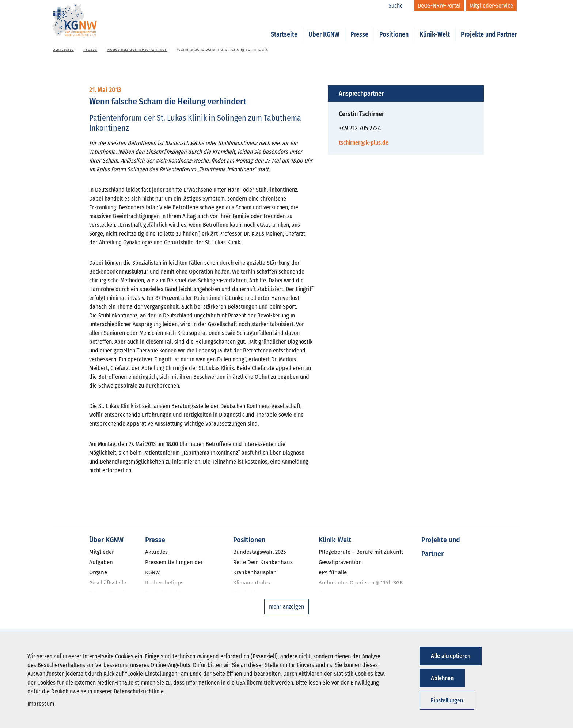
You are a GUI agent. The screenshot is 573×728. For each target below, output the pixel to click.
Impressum (41, 704)
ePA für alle (333, 572)
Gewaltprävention (340, 562)
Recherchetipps (164, 583)
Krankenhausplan (255, 572)
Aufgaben (101, 562)
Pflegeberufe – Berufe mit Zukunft (361, 552)
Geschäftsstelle (108, 583)
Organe (98, 572)
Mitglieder (102, 552)
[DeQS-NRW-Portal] (439, 6)
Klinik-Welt (435, 26)
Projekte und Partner (489, 26)
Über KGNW (324, 26)
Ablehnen (442, 678)
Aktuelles (156, 552)
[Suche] (399, 6)
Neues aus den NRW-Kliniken (137, 49)
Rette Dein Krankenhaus (263, 562)
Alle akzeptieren (451, 656)
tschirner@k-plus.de (364, 143)
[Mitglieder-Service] (491, 6)
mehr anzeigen (286, 607)
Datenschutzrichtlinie (139, 691)
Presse (359, 26)
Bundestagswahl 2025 (260, 552)
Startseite (284, 26)
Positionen (394, 26)
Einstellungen (447, 700)
